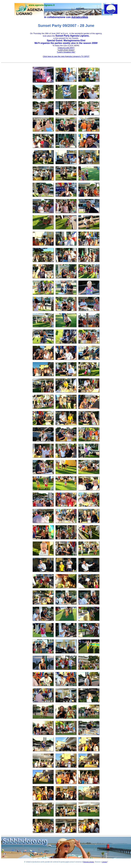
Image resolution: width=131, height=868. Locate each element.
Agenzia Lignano (89, 862)
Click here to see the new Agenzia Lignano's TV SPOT (66, 56)
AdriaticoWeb (80, 17)
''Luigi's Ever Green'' (66, 50)
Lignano (105, 862)
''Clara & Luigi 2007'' (66, 48)
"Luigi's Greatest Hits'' (66, 52)
